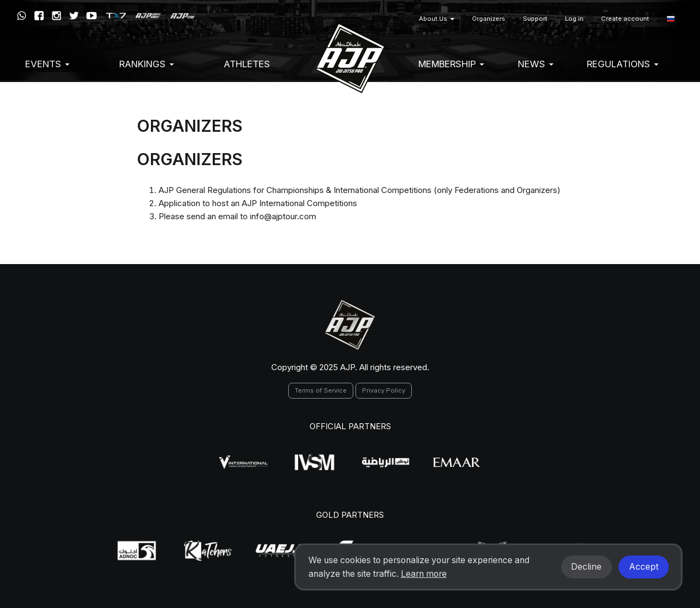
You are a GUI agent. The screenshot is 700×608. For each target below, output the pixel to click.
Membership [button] (451, 64)
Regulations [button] (623, 64)
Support (535, 19)
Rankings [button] (147, 64)
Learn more (424, 574)
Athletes (247, 64)
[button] (671, 19)
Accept (644, 567)
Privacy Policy (384, 390)
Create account (625, 19)
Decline (586, 567)
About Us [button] (437, 19)
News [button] (536, 64)
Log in (574, 19)
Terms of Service (321, 390)
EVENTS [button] (47, 64)
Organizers (489, 19)
